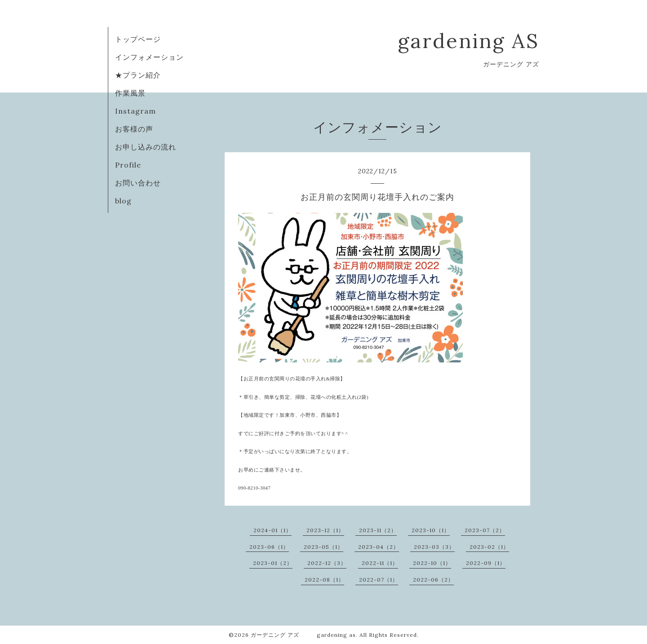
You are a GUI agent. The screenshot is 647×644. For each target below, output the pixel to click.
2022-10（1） (432, 563)
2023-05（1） (323, 547)
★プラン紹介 (138, 75)
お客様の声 (134, 129)
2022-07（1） (379, 580)
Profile (128, 165)
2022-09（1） (486, 563)
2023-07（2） (485, 530)
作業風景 (130, 93)
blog (123, 201)
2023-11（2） (378, 530)
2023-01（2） (273, 563)
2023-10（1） (431, 530)
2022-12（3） (327, 563)
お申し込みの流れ (146, 147)
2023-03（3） (434, 547)
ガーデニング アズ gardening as (303, 635)
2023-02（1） (489, 547)
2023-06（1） (269, 547)
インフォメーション (149, 57)
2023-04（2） (379, 547)
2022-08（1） (324, 580)
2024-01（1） (273, 530)
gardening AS (468, 41)
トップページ (138, 39)
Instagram (135, 111)
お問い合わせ (138, 183)
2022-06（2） (433, 580)
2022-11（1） (380, 563)
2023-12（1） (325, 530)
